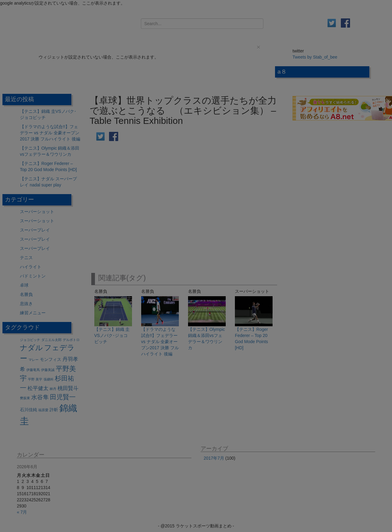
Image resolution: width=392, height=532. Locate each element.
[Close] (258, 47)
